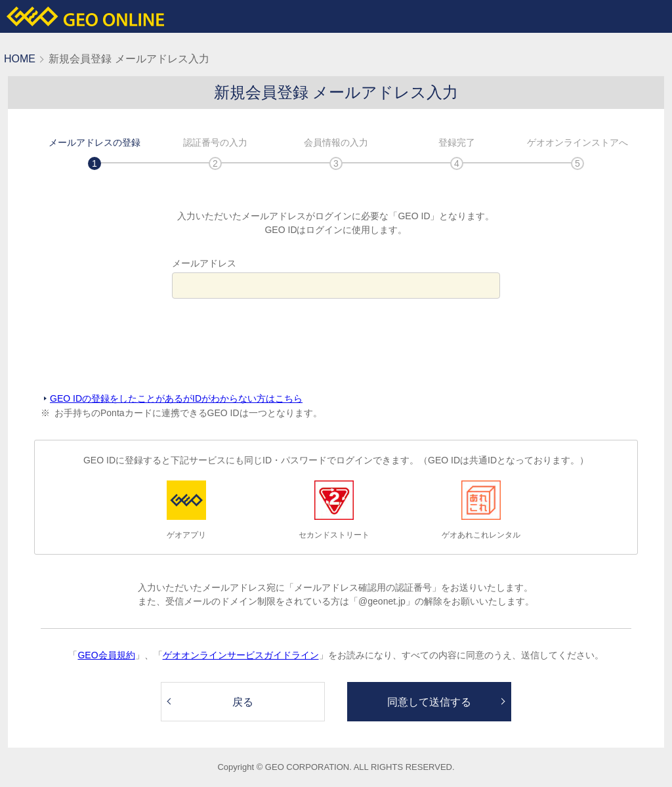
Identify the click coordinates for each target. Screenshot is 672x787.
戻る (243, 702)
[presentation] (336, 346)
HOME (20, 59)
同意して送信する (429, 702)
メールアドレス (204, 263)
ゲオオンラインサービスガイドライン (241, 655)
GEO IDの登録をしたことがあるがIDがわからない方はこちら (176, 398)
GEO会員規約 (106, 655)
